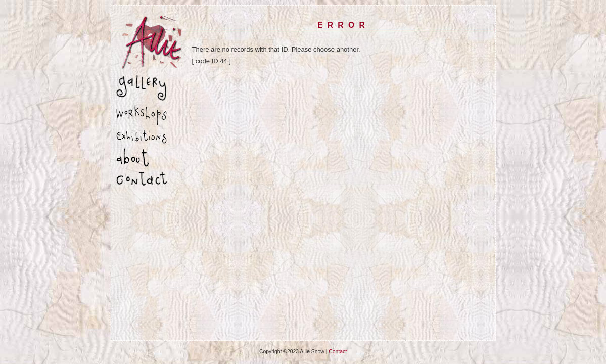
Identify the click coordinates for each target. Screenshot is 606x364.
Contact (338, 352)
